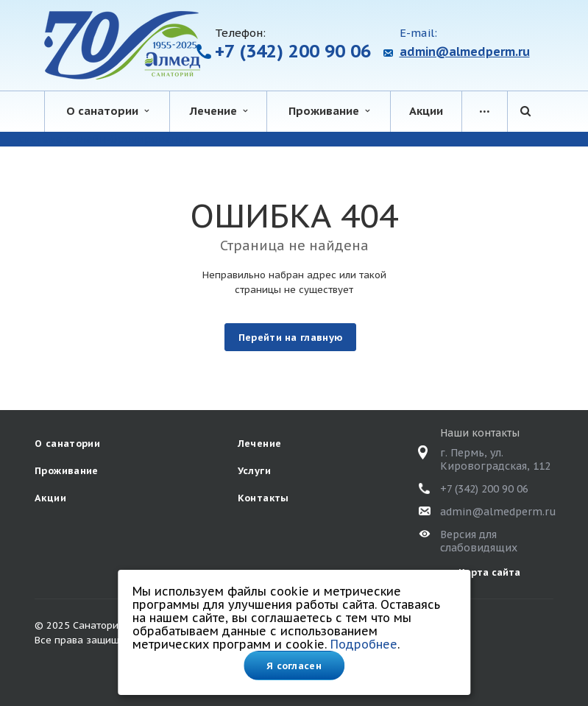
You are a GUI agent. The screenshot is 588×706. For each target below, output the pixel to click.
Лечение (219, 111)
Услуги (254, 471)
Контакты (263, 498)
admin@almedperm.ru (465, 52)
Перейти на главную (290, 338)
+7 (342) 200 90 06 (293, 51)
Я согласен (294, 666)
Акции (426, 111)
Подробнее (364, 644)
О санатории (107, 111)
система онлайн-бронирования (105, 139)
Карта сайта (489, 572)
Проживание (329, 111)
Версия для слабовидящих (479, 541)
